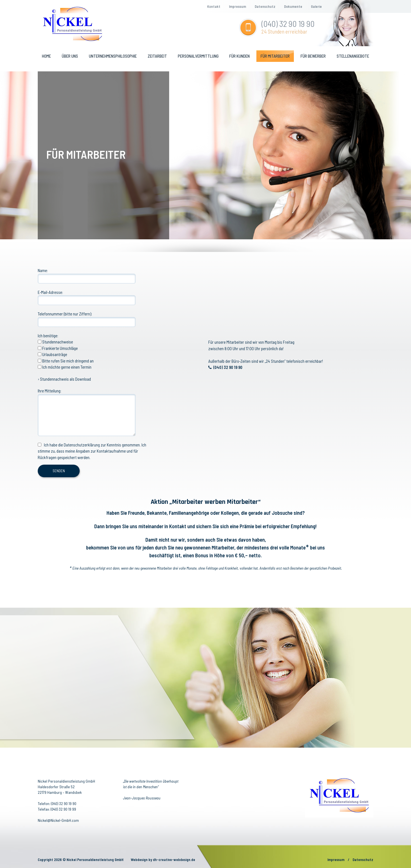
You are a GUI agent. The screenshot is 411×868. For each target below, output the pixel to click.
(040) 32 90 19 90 (288, 24)
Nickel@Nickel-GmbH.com (58, 820)
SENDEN (59, 471)
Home (46, 56)
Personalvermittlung (198, 56)
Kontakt (214, 6)
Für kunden (239, 56)
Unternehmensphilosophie (113, 56)
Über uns (70, 56)
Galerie (316, 6)
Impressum (238, 6)
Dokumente (293, 6)
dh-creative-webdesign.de (174, 860)
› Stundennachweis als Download (64, 379)
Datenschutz (265, 6)
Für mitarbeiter (275, 56)
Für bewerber (313, 56)
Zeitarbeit (157, 56)
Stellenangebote (353, 56)
